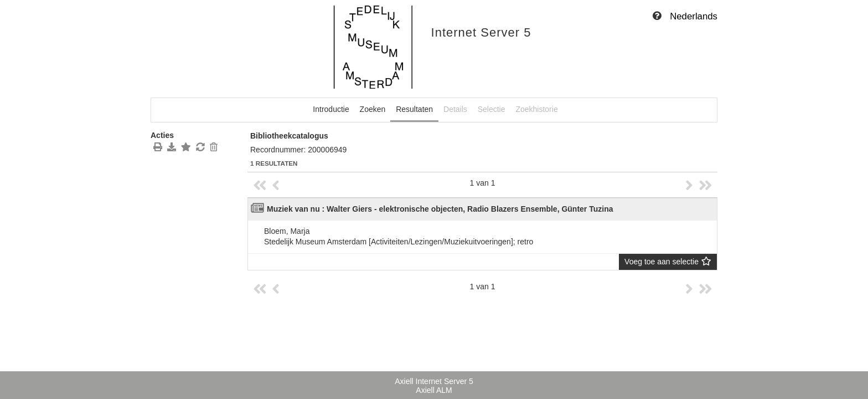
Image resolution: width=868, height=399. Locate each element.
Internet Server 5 (481, 32)
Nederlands (694, 16)
